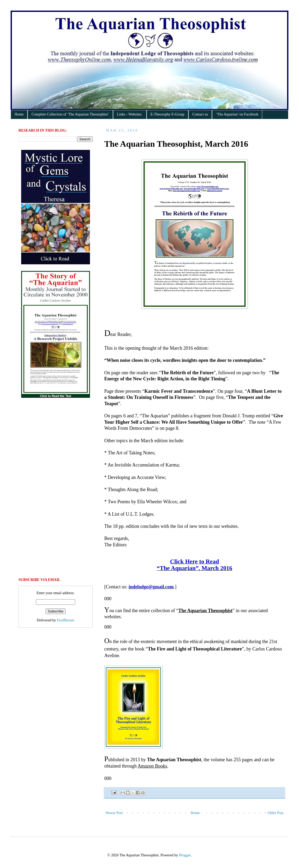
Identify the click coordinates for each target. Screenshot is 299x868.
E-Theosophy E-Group (167, 114)
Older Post (276, 813)
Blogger (185, 855)
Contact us (200, 114)
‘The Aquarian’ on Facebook (237, 114)
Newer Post (114, 813)
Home (19, 114)
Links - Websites (130, 114)
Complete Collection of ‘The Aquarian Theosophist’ (70, 114)
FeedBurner (66, 620)
